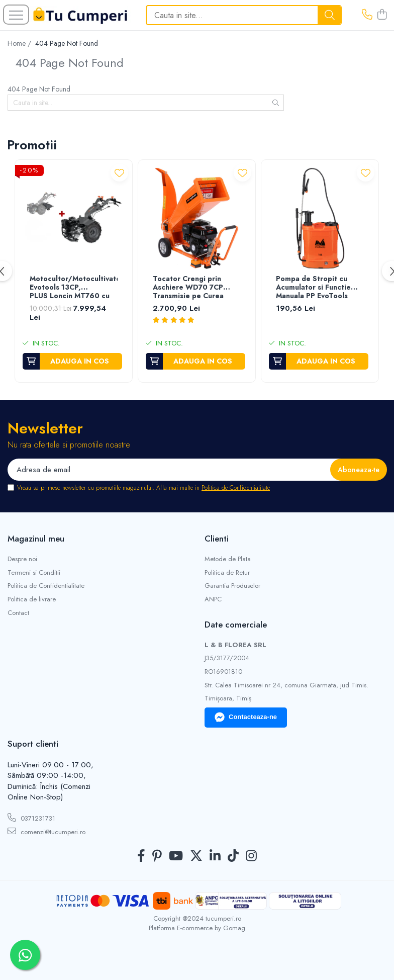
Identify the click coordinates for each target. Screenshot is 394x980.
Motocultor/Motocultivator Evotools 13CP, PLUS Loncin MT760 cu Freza (74, 288)
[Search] (244, 15)
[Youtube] (176, 856)
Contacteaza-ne (246, 718)
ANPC (213, 599)
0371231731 (31, 818)
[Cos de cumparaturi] (382, 15)
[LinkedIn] (215, 856)
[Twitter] (196, 856)
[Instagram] (251, 856)
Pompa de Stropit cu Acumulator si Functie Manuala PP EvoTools (313, 288)
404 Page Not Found (67, 43)
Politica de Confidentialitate (236, 488)
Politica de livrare (32, 599)
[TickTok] (233, 856)
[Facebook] (141, 856)
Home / (20, 43)
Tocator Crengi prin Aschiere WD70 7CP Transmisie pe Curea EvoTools (188, 288)
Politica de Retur (227, 573)
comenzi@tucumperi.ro (46, 832)
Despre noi (22, 559)
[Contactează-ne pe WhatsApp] (25, 955)
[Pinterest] (157, 856)
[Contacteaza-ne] (367, 15)
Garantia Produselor (232, 586)
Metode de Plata (228, 559)
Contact (18, 613)
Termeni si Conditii (34, 573)
